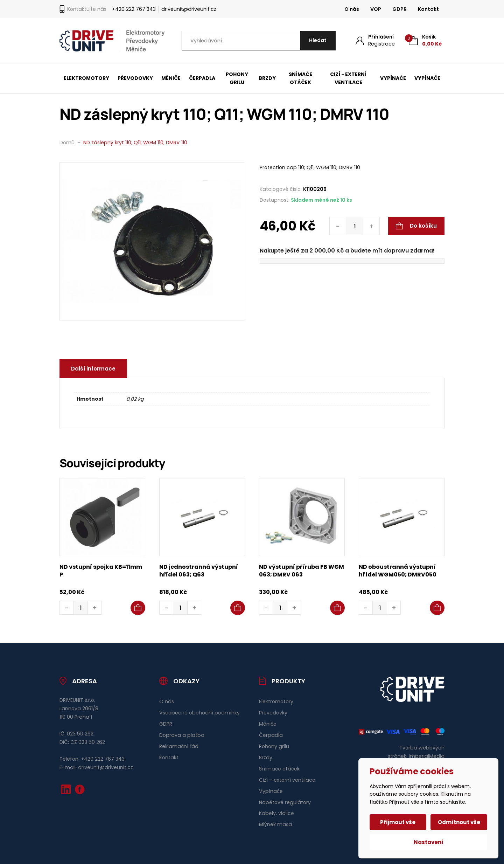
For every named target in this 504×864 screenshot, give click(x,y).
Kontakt (428, 9)
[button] (138, 608)
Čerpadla (202, 78)
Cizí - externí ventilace (348, 78)
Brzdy (267, 78)
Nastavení (429, 842)
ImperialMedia (427, 756)
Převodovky (135, 78)
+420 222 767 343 (134, 9)
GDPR (400, 9)
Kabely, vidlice (276, 813)
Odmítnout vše (459, 822)
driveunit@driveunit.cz (189, 9)
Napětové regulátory (285, 802)
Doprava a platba (182, 735)
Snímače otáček (300, 78)
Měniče (171, 78)
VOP (376, 9)
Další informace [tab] (93, 369)
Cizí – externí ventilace (287, 780)
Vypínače (393, 78)
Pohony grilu (237, 78)
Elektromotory (86, 78)
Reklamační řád (179, 746)
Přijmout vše (398, 822)
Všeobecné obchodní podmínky (199, 713)
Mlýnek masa (275, 824)
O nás (352, 9)
